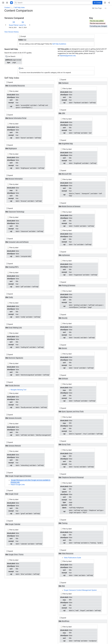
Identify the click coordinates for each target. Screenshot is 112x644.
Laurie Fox (22, 25)
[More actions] (105, 8)
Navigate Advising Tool (18, 390)
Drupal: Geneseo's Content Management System (80, 590)
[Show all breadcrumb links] (12, 8)
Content (7, 8)
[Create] (97, 3)
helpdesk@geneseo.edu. (68, 56)
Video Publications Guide (72, 558)
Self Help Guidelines (59, 44)
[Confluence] (11, 3)
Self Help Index (20, 8)
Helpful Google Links (18, 485)
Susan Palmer (14, 25)
